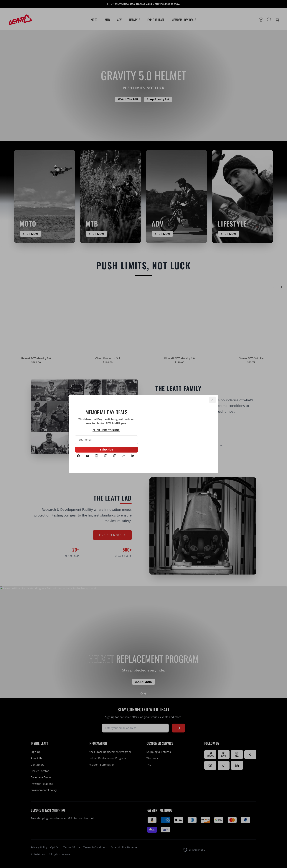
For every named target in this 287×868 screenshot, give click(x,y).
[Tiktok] (124, 456)
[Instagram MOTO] (97, 456)
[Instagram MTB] (106, 456)
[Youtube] (87, 456)
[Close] (212, 400)
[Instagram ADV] (115, 456)
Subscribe (106, 449)
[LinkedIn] (133, 456)
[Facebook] (78, 456)
